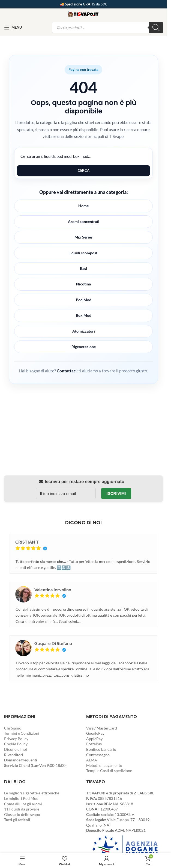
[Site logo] (83, 13)
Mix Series (83, 237)
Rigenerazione (84, 347)
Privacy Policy (16, 739)
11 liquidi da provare (22, 809)
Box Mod (84, 315)
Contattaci (67, 371)
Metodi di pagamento (104, 765)
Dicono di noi (16, 749)
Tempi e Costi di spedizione (109, 771)
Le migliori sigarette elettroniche (32, 793)
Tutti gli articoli (17, 820)
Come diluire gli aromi (23, 804)
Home (83, 206)
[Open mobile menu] (13, 28)
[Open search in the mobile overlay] (107, 28)
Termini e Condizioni (22, 733)
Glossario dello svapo (22, 814)
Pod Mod (84, 300)
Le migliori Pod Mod (21, 798)
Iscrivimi (116, 493)
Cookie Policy (16, 744)
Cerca (84, 170)
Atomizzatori (84, 331)
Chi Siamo (13, 728)
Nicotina (83, 284)
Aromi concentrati (84, 221)
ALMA (92, 760)
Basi (83, 268)
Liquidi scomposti (83, 253)
